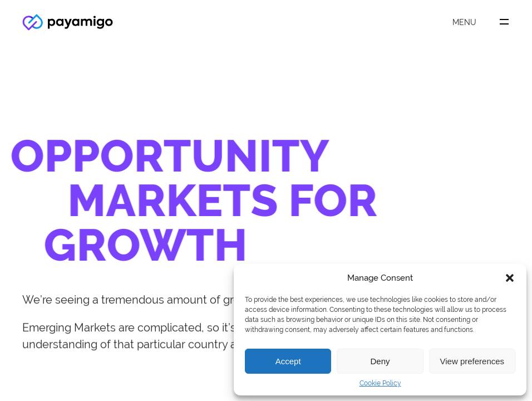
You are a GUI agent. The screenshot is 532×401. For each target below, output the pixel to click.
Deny (380, 361)
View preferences (472, 361)
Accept (288, 361)
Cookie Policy (380, 383)
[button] (510, 278)
